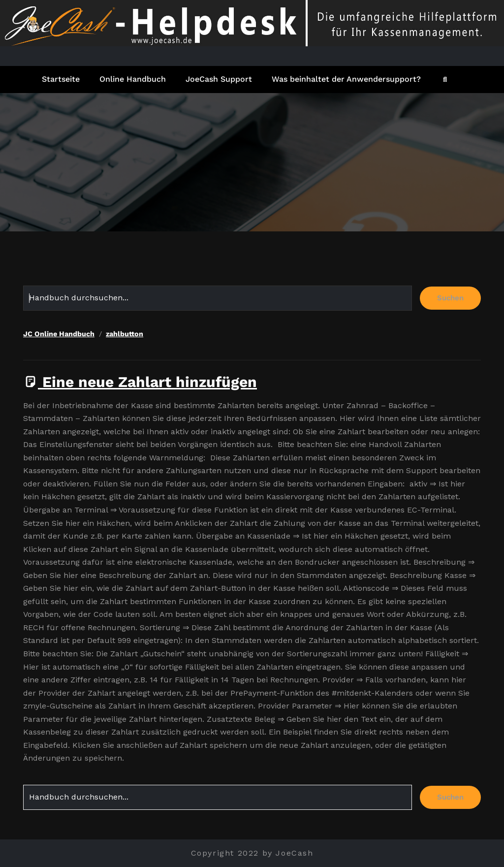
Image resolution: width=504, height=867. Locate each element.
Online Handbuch (133, 79)
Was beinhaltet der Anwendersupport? (346, 79)
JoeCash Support (219, 79)
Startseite (61, 79)
